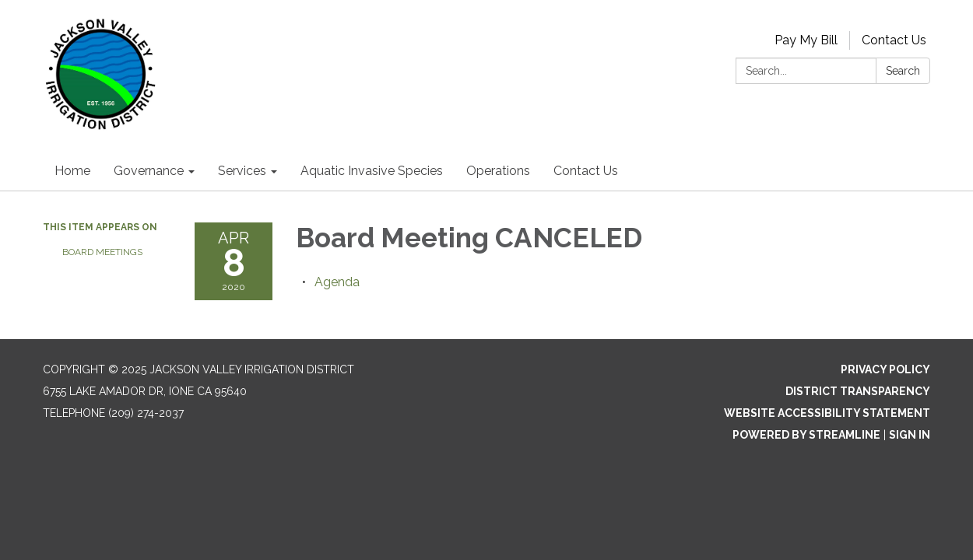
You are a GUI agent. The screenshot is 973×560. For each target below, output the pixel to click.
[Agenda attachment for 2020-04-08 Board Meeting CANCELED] (337, 282)
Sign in (910, 435)
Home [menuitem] (72, 171)
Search (903, 71)
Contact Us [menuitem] (586, 171)
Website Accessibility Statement (827, 413)
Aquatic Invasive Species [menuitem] (372, 171)
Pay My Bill (806, 40)
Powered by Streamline (806, 435)
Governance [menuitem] (149, 171)
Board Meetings (102, 252)
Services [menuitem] (242, 171)
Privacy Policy (885, 369)
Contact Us (894, 40)
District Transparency (858, 391)
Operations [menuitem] (498, 171)
